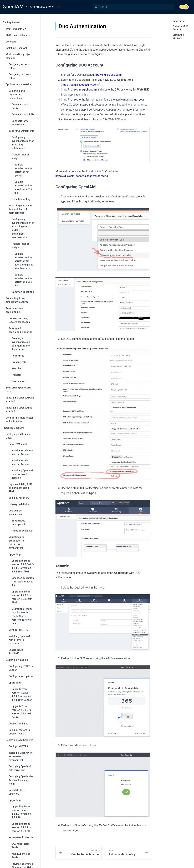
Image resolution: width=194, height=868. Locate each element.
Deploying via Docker (21, 660)
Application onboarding (21, 84)
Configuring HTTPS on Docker (21, 668)
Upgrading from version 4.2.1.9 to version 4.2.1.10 (21, 827)
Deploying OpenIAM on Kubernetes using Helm (21, 780)
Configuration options (21, 676)
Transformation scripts (24, 156)
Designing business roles (20, 76)
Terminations (19, 381)
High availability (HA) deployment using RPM (20, 488)
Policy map (18, 356)
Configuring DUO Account (181, 28)
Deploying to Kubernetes (21, 740)
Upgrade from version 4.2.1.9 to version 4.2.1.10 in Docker (22, 712)
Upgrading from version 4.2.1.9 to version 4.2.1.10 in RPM (22, 597)
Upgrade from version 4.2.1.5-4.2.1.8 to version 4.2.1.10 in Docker (22, 694)
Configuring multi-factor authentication (19, 419)
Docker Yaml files (18, 724)
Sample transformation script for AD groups (23, 170)
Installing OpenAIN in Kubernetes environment (20, 756)
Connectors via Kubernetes (20, 123)
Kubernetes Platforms (23, 837)
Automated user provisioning (21, 310)
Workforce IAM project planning (21, 56)
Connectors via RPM (23, 115)
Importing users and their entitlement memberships (23, 209)
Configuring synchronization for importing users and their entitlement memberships (23, 228)
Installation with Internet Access (20, 462)
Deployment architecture (23, 512)
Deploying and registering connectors (23, 94)
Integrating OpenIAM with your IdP (20, 399)
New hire (16, 368)
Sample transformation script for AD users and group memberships (24, 261)
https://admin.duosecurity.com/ (81, 85)
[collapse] (36, 23)
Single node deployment (18, 522)
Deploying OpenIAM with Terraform (20, 768)
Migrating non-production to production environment (17, 542)
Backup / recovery (19, 498)
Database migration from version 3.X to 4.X (23, 582)
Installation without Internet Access (22, 452)
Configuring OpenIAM (178, 36)
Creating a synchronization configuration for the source (21, 344)
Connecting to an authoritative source (17, 300)
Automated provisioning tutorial (23, 330)
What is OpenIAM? (16, 29)
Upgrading (23, 554)
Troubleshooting (21, 199)
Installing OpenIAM (16, 48)
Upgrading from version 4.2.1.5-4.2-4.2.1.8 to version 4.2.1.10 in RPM (23, 566)
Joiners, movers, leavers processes (19, 320)
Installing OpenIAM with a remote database (19, 640)
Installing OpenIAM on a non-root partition (22, 474)
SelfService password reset (18, 389)
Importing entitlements (23, 131)
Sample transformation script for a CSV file (23, 187)
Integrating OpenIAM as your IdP (19, 409)
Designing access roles (19, 66)
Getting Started (20, 22)
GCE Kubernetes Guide (21, 846)
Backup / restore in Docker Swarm (19, 732)
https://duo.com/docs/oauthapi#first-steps (82, 176)
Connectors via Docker (20, 106)
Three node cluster (22, 531)
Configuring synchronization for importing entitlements (23, 143)
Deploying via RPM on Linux (21, 436)
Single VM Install (23, 444)
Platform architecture (18, 35)
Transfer (16, 375)
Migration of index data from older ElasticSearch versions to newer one (22, 616)
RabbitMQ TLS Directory (16, 792)
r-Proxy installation (19, 504)
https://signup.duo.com (107, 75)
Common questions (23, 292)
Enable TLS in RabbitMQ (16, 652)
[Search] (134, 7)
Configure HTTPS (18, 630)
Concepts (11, 42)
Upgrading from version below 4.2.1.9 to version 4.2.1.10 (21, 812)
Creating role (19, 362)
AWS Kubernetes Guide (21, 856)
